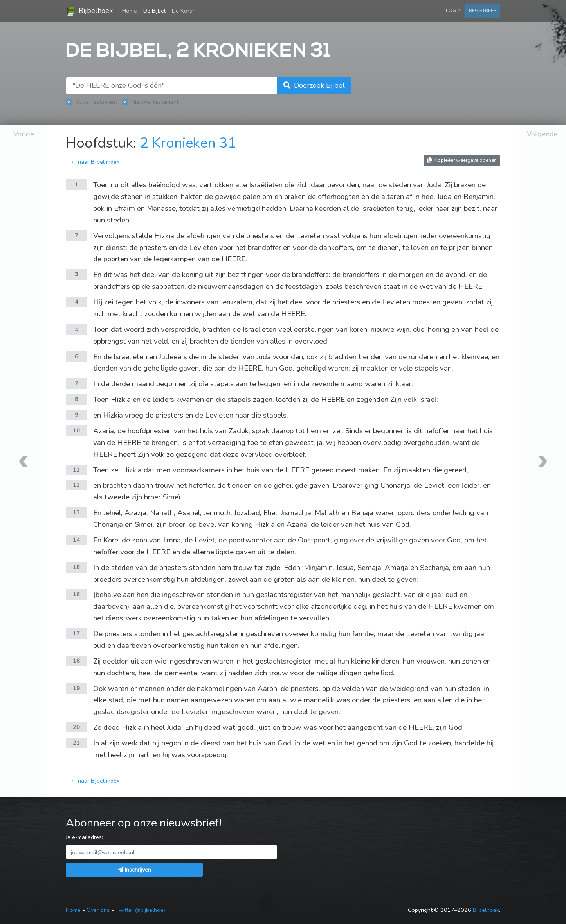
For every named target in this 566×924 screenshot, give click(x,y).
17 (76, 633)
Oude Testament (96, 102)
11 (76, 470)
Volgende (542, 134)
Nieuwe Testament (155, 102)
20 (76, 727)
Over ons (98, 910)
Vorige (24, 134)
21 (76, 743)
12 (76, 485)
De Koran (184, 11)
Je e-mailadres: (84, 837)
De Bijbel (154, 11)
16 (76, 594)
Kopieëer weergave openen (462, 160)
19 (76, 688)
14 (76, 540)
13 (76, 512)
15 (76, 567)
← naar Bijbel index (95, 162)
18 (76, 661)
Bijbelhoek (89, 11)
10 (76, 430)
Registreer (483, 10)
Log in (454, 10)
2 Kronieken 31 (188, 143)
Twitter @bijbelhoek (141, 910)
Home (131, 10)
